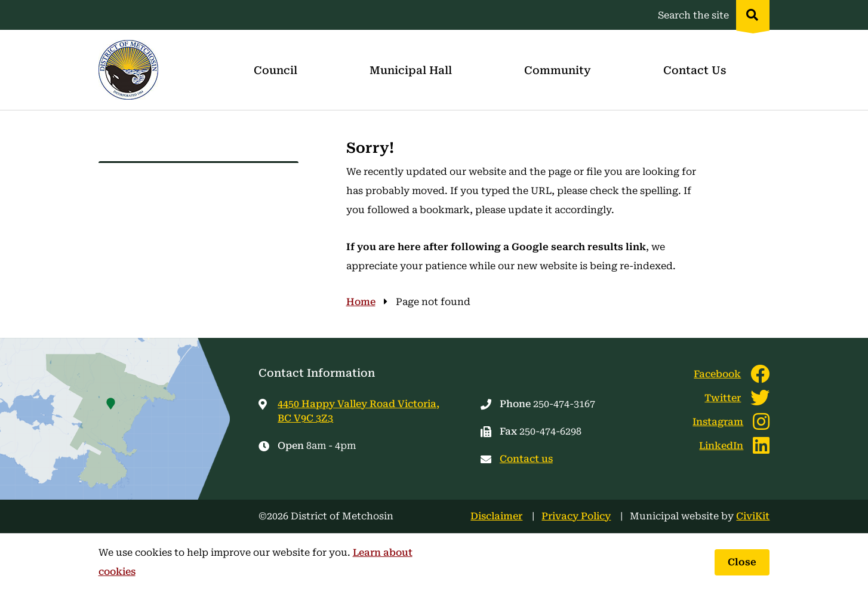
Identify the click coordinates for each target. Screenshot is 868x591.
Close (742, 562)
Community (558, 70)
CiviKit (753, 516)
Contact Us (695, 70)
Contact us (526, 459)
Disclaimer (496, 516)
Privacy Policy (576, 516)
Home (361, 302)
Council (276, 70)
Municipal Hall (411, 70)
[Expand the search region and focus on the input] (711, 15)
